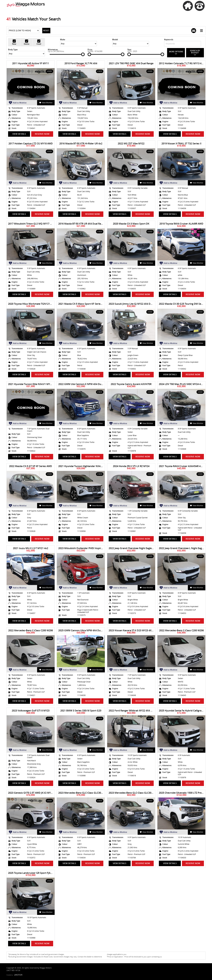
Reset (46, 30)
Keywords (169, 39)
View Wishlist (46, 103)
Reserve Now (42, 134)
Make (63, 39)
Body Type (13, 50)
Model (115, 39)
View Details (19, 134)
